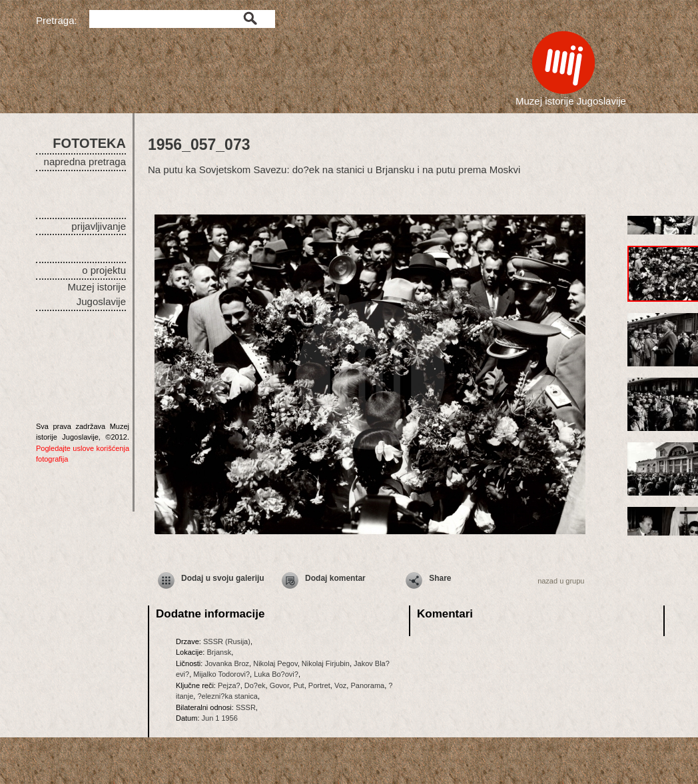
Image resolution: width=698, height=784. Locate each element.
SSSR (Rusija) (227, 641)
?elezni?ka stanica (227, 696)
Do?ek (255, 685)
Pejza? (229, 685)
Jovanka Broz (227, 663)
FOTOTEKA (89, 143)
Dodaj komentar (335, 578)
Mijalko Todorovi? (221, 674)
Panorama (367, 685)
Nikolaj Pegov (275, 663)
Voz (340, 685)
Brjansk (219, 652)
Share (440, 578)
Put (299, 685)
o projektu (104, 270)
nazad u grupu (561, 581)
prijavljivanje (99, 226)
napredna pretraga (85, 162)
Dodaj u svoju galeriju (223, 578)
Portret (319, 685)
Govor (279, 685)
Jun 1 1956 (220, 718)
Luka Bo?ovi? (276, 674)
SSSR (246, 707)
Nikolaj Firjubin (326, 663)
